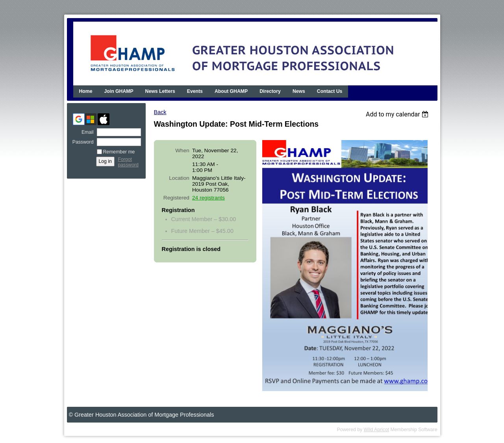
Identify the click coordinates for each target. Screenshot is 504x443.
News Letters (160, 91)
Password (82, 142)
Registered (176, 198)
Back (160, 112)
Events (195, 91)
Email (86, 132)
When (182, 150)
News (299, 91)
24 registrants (208, 198)
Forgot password (128, 162)
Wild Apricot (377, 430)
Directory (270, 91)
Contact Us (330, 91)
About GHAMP (231, 91)
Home (86, 91)
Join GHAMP (119, 91)
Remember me (119, 152)
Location (179, 178)
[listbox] (398, 114)
